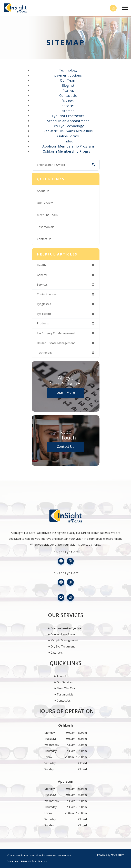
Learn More (66, 392)
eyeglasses (44, 304)
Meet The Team (47, 215)
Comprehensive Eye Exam (67, 628)
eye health (44, 314)
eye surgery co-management (56, 333)
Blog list (68, 85)
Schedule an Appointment (68, 121)
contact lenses (47, 294)
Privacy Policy (28, 861)
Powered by (111, 855)
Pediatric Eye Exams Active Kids (68, 131)
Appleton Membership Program (68, 146)
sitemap (68, 111)
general (42, 275)
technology (45, 353)
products (43, 323)
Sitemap (42, 861)
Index (68, 141)
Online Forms (68, 136)
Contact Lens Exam (63, 634)
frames (68, 90)
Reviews (68, 101)
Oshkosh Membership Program (68, 151)
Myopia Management (64, 640)
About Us (43, 191)
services (42, 284)
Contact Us (68, 96)
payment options (68, 75)
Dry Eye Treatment (63, 646)
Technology (68, 70)
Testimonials (46, 227)
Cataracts (57, 653)
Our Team (68, 80)
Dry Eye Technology (68, 126)
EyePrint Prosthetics (68, 116)
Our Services (45, 203)
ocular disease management (56, 343)
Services (68, 106)
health (41, 265)
